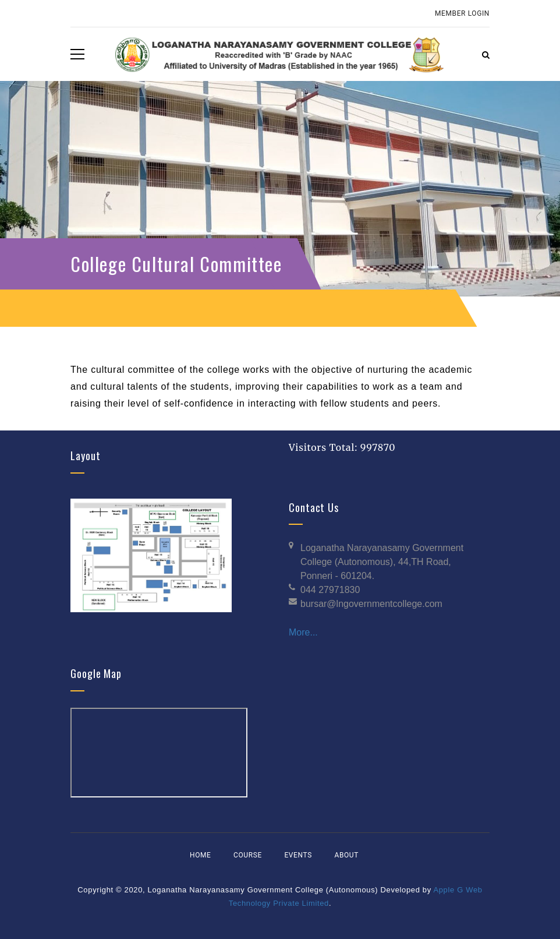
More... (303, 632)
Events (298, 855)
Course (248, 855)
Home (201, 855)
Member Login (462, 13)
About (347, 855)
